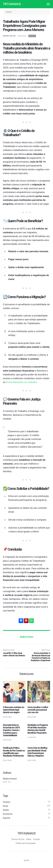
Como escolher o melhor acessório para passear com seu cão (38, 710)
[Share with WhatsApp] (31, 621)
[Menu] (47, 4)
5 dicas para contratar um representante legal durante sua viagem (14, 710)
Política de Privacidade (26, 843)
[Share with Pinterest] (26, 621)
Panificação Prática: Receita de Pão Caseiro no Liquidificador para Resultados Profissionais (14, 752)
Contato (37, 840)
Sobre (29, 840)
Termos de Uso (18, 840)
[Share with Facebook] (21, 621)
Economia (8, 814)
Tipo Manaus (12, 4)
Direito (6, 810)
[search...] (27, 12)
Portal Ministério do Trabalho (21, 382)
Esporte (7, 818)
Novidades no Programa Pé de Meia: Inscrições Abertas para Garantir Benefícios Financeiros (38, 729)
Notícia (32, 36)
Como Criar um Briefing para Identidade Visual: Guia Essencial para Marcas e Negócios (37, 752)
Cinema (7, 802)
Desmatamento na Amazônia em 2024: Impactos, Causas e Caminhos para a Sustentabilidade (12, 730)
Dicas (6, 806)
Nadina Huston (9, 36)
